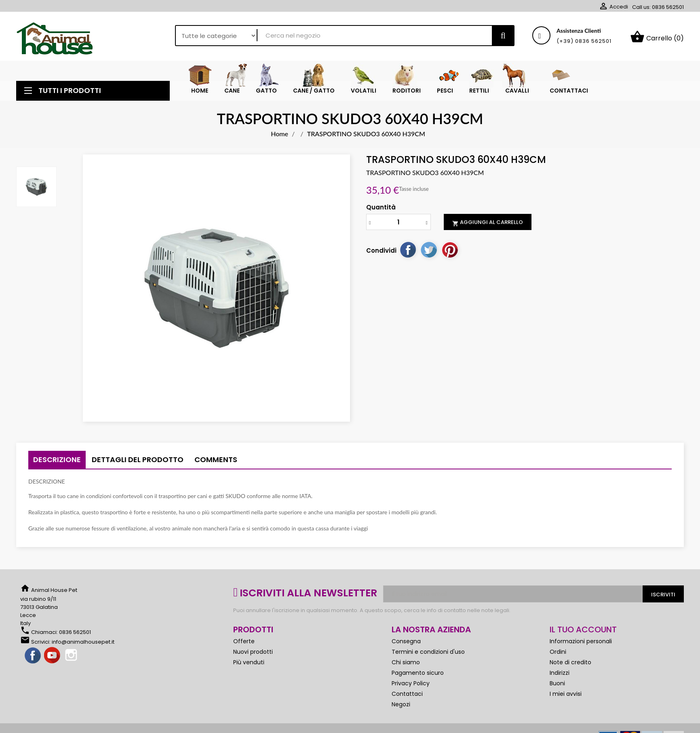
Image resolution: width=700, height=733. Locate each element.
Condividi (408, 253)
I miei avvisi (566, 697)
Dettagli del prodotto (138, 463)
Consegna (406, 644)
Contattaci (407, 697)
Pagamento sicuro (418, 676)
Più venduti (249, 665)
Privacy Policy (411, 687)
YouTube (53, 659)
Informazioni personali (581, 644)
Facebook (33, 659)
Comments (216, 463)
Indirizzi (560, 676)
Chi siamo (406, 665)
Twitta (429, 253)
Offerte (244, 644)
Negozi (401, 708)
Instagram (72, 659)
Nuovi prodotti (253, 655)
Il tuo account (583, 633)
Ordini (558, 655)
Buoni (557, 687)
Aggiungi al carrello (488, 226)
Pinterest (450, 253)
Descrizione (57, 463)
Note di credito (570, 665)
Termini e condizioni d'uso (428, 655)
